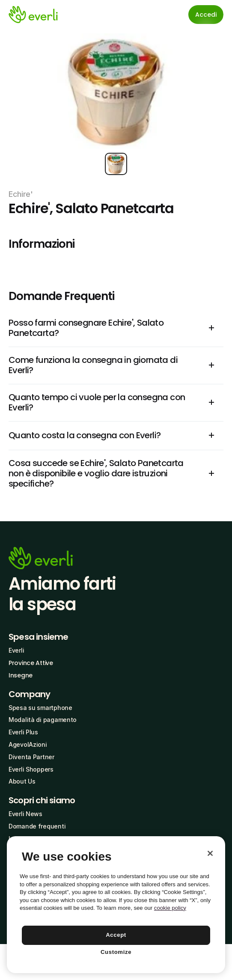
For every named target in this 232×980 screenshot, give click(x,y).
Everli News (25, 814)
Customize (116, 952)
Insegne (21, 675)
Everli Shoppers (31, 769)
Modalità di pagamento (43, 720)
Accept (116, 935)
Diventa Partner (31, 757)
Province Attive (31, 663)
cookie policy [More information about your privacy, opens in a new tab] (170, 908)
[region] (116, 905)
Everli (16, 650)
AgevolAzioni (28, 744)
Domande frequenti (37, 826)
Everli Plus (23, 732)
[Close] (210, 853)
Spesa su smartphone (40, 708)
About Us (22, 781)
